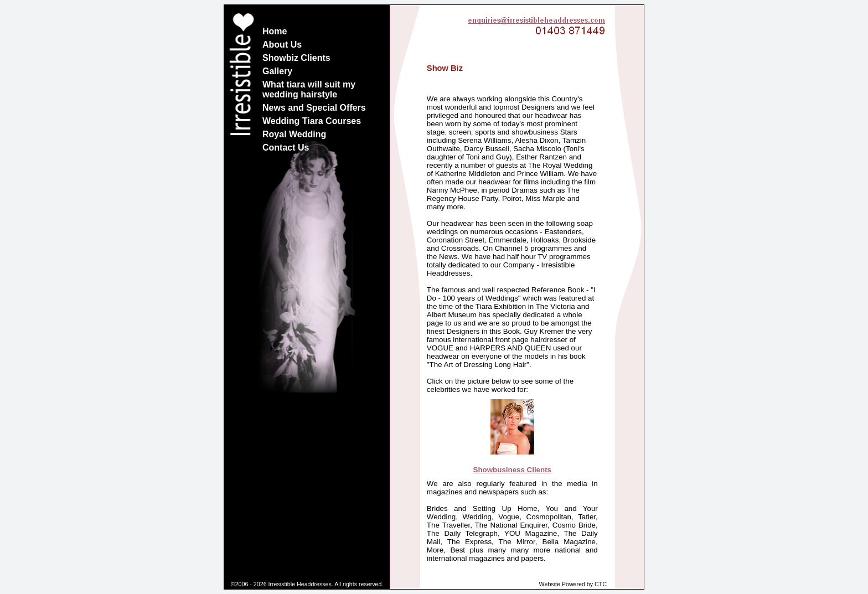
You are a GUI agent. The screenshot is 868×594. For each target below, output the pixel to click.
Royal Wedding (294, 134)
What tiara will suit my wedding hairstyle (309, 89)
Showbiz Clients (296, 58)
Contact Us (286, 148)
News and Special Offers (314, 108)
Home (275, 31)
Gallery (277, 71)
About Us (282, 45)
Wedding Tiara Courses (312, 121)
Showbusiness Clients (512, 470)
